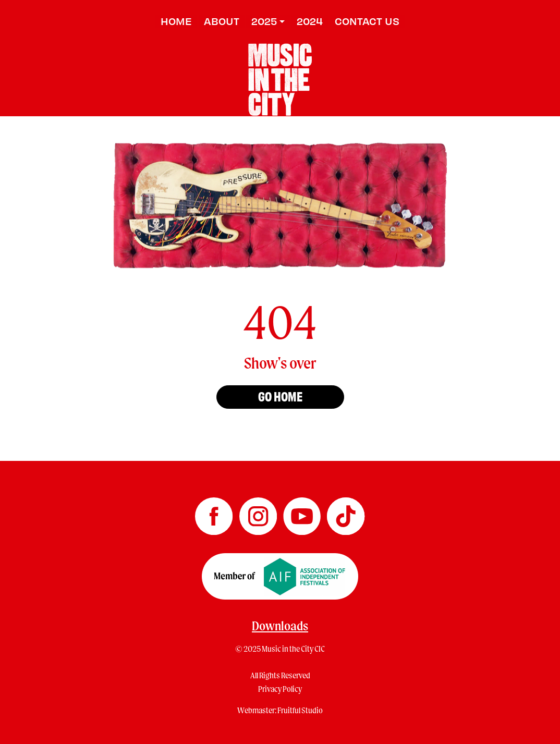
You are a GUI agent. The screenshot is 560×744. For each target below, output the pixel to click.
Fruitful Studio (300, 710)
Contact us (367, 21)
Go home (280, 396)
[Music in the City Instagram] (259, 513)
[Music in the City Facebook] (214, 513)
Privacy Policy (280, 689)
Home (176, 21)
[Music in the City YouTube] (302, 513)
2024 (310, 21)
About (222, 21)
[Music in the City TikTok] (346, 513)
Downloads (280, 626)
